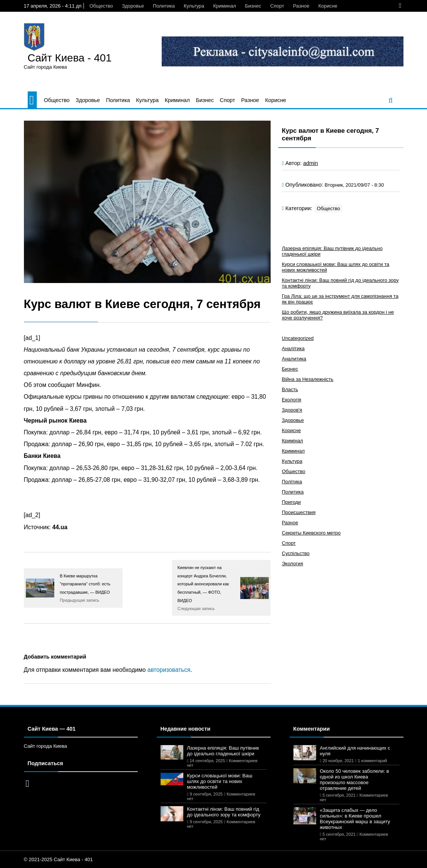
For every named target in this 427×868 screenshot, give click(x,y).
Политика (164, 6)
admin (311, 163)
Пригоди (291, 502)
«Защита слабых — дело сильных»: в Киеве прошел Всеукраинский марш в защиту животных (355, 819)
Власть (290, 389)
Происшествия (299, 512)
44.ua (60, 527)
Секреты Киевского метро (311, 533)
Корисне (328, 6)
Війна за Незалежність (308, 379)
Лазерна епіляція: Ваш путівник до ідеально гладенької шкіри (223, 751)
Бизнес (253, 6)
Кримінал (293, 441)
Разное (301, 6)
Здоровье (133, 6)
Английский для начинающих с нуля (355, 751)
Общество (101, 6)
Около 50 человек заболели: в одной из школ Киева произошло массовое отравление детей (355, 780)
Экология (293, 564)
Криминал (225, 6)
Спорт (277, 6)
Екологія (292, 400)
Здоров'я (292, 410)
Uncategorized (298, 338)
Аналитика (294, 359)
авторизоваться (169, 670)
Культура (194, 6)
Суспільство (296, 553)
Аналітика (293, 348)
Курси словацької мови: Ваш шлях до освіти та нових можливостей (220, 781)
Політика (292, 482)
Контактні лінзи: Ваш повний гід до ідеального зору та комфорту (224, 812)
